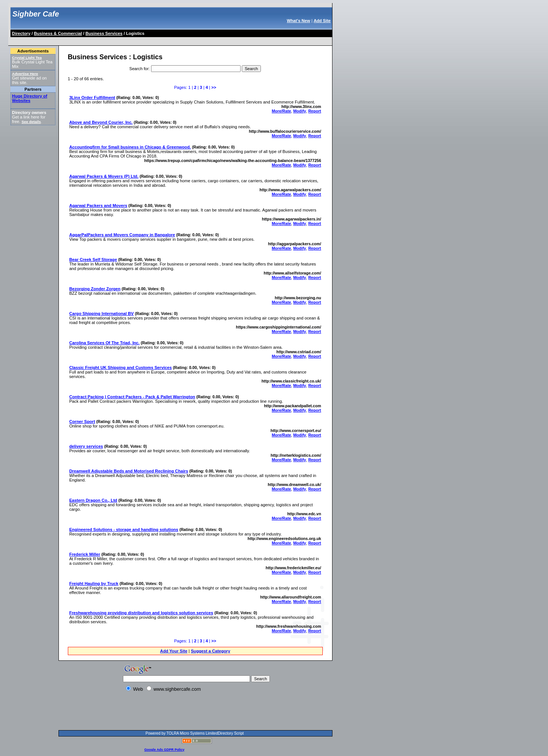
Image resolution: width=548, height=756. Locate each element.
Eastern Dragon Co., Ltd (93, 500)
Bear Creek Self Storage (93, 259)
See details (31, 122)
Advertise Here (25, 74)
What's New (298, 21)
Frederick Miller (85, 554)
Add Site (322, 21)
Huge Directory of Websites (30, 98)
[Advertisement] (148, 40)
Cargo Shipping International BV (102, 313)
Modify (299, 111)
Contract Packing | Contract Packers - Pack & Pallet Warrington (132, 397)
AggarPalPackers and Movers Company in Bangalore (122, 235)
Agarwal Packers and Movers (98, 205)
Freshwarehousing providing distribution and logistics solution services (141, 613)
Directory (21, 33)
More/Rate (281, 111)
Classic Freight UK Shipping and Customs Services (121, 367)
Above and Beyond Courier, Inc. (101, 122)
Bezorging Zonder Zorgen (95, 289)
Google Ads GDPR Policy (164, 750)
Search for (139, 69)
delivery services (86, 446)
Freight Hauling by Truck (94, 583)
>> (214, 87)
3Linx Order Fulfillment (92, 97)
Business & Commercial (58, 33)
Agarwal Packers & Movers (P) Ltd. (104, 176)
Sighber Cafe (36, 14)
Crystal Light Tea (27, 58)
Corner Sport (82, 421)
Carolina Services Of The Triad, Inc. (105, 343)
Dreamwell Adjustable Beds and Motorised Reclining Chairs (129, 471)
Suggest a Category (210, 651)
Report (314, 111)
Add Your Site (174, 651)
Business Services (104, 33)
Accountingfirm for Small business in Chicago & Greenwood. (130, 147)
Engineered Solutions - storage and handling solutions (124, 529)
